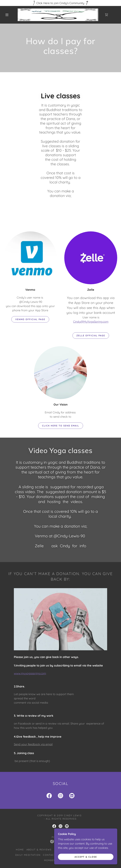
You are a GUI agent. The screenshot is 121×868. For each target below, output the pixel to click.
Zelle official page (91, 336)
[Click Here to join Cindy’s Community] (60, 3)
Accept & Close (86, 857)
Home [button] (20, 850)
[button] (7, 15)
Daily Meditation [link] (28, 855)
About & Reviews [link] (39, 850)
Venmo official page (30, 319)
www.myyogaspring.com (30, 673)
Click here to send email (61, 426)
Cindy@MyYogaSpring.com (91, 322)
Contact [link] (49, 855)
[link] (58, 15)
